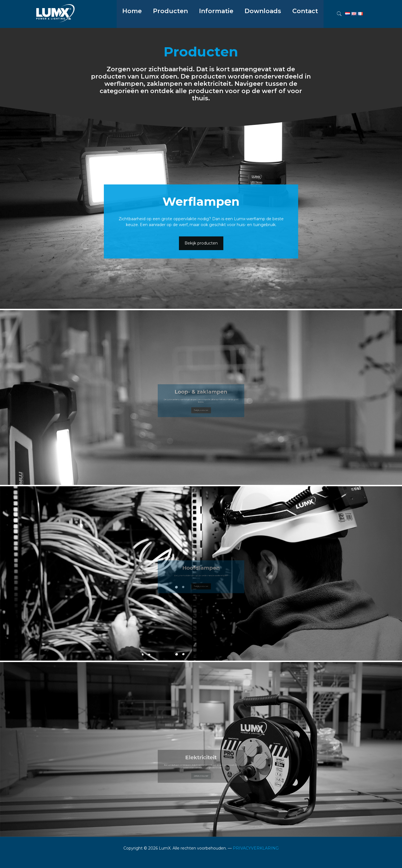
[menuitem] (170, 25)
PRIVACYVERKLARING (256, 848)
